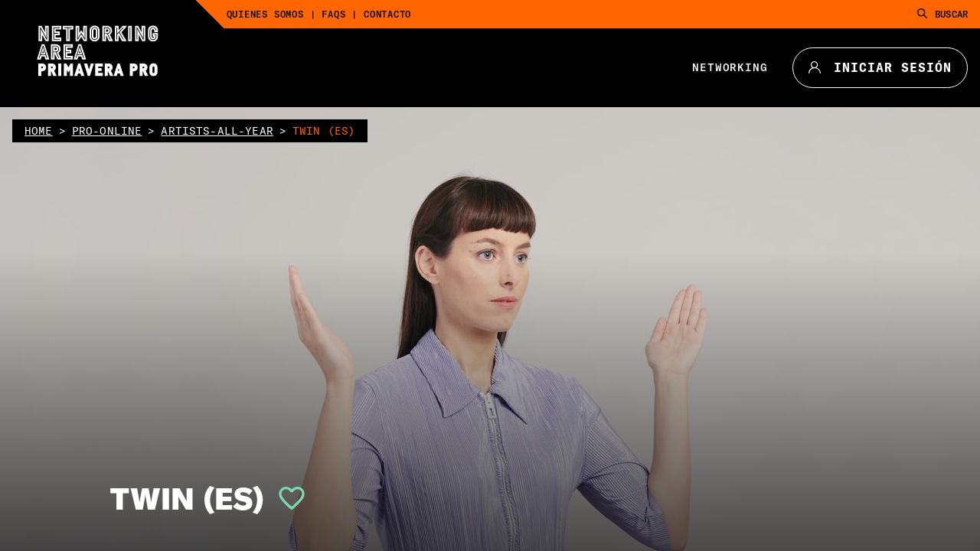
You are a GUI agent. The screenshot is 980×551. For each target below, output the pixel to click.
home (39, 131)
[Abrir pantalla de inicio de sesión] (286, 498)
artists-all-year (217, 131)
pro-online (107, 131)
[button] (286, 498)
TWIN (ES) (187, 498)
